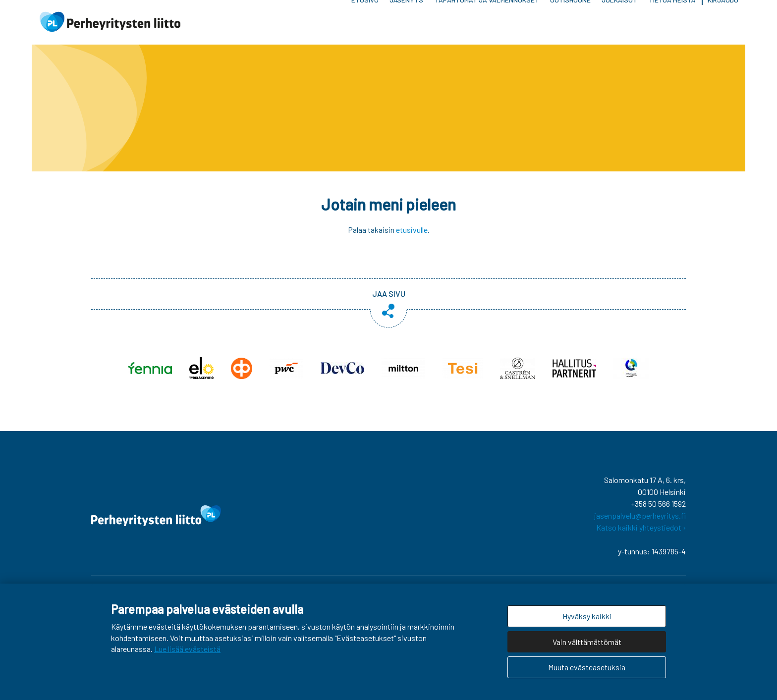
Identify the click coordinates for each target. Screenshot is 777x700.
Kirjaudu (723, 25)
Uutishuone (570, 25)
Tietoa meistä (672, 25)
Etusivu (365, 25)
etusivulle (412, 235)
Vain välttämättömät (587, 642)
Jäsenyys (406, 25)
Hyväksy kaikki (587, 616)
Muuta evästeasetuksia (587, 667)
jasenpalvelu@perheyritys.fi (640, 520)
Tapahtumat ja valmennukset (487, 25)
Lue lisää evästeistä (187, 649)
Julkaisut (619, 25)
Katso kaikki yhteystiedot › (641, 532)
